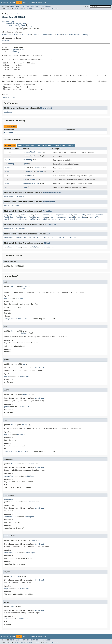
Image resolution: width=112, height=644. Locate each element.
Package (12, 2)
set (16, 219)
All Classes (46, 6)
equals (7, 206)
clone (37, 215)
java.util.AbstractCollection (16, 23)
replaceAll (93, 217)
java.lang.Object (8, 21)
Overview (4, 2)
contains (45, 215)
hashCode (15, 206)
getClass (17, 247)
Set (6, 164)
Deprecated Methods (64, 145)
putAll (25, 176)
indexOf (82, 215)
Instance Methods (26, 145)
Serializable (8, 35)
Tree (25, 2)
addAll (16, 215)
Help (45, 2)
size (21, 219)
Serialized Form (8, 97)
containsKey (28, 156)
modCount (8, 112)
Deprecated (32, 2)
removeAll (61, 217)
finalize (8, 247)
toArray (54, 219)
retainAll (8, 219)
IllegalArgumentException (15, 319)
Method (29, 9)
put (24, 168)
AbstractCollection (52, 193)
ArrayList (14, 50)
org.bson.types (16, 14)
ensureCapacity (57, 215)
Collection (44, 35)
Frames (26, 6)
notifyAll (35, 247)
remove (45, 217)
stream (22, 228)
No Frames (34, 6)
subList (46, 219)
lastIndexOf (9, 217)
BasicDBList (7, 41)
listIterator (22, 217)
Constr (22, 9)
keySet (25, 164)
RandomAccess (75, 35)
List (59, 35)
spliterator (35, 219)
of (34, 238)
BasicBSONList (10, 133)
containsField (29, 152)
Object (29, 27)
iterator (99, 215)
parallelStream (11, 228)
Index (40, 2)
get (24, 160)
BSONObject (86, 35)
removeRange (82, 217)
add (6, 215)
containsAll (9, 196)
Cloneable (19, 35)
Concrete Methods (45, 145)
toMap (25, 187)
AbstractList (46, 108)
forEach (69, 215)
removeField (28, 183)
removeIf (71, 217)
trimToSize (72, 219)
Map (30, 176)
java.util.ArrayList (19, 27)
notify (26, 247)
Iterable (27, 35)
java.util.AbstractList (17, 25)
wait (42, 247)
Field (16, 9)
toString (20, 196)
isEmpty (90, 215)
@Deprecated (9, 500)
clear (31, 215)
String (38, 152)
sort (27, 219)
